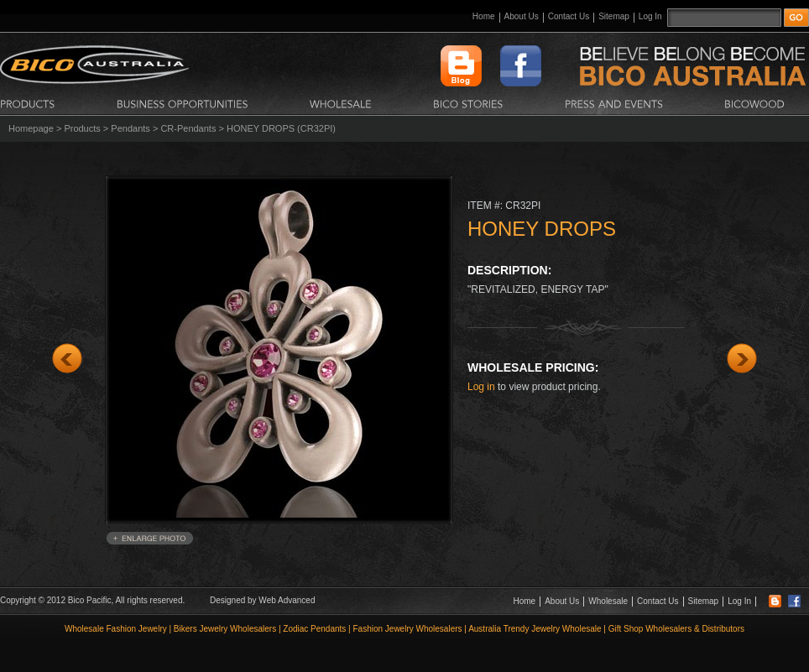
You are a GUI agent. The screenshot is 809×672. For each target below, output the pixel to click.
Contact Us (569, 16)
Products (82, 128)
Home (484, 16)
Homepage (31, 128)
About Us (522, 16)
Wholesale (608, 601)
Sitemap (614, 16)
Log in (481, 387)
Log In (650, 16)
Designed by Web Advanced (262, 600)
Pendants (130, 128)
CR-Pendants (188, 128)
